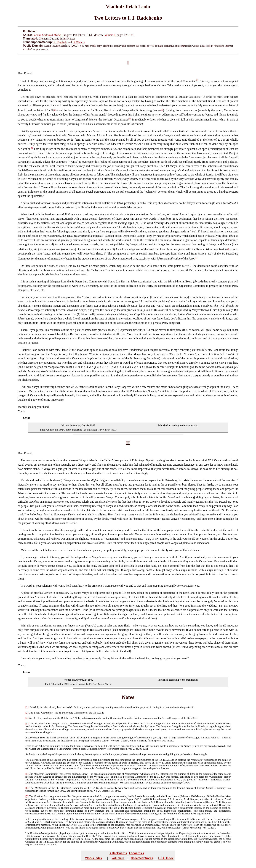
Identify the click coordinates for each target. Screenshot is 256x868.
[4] (162, 110)
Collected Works (142, 858)
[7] (228, 249)
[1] (196, 258)
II (128, 443)
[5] (130, 119)
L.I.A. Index (166, 858)
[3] (54, 110)
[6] (32, 148)
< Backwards (118, 853)
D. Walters (79, 42)
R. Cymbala (60, 42)
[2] (197, 80)
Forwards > (137, 853)
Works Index (94, 858)
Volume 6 (110, 35)
